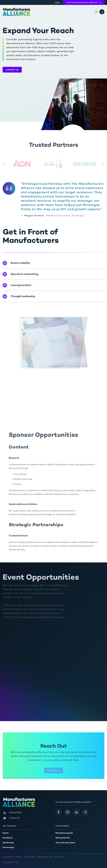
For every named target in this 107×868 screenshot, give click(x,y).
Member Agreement (45, 857)
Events (6, 833)
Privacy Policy (8, 857)
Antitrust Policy (30, 857)
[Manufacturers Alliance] (16, 12)
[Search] (96, 12)
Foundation (8, 838)
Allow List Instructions (65, 843)
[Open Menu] (102, 12)
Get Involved (9, 826)
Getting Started (63, 838)
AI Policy (18, 857)
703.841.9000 (15, 813)
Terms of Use (59, 857)
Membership (8, 843)
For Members (62, 826)
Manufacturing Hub (64, 833)
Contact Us (12, 70)
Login (57, 3)
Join (82, 3)
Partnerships (8, 848)
